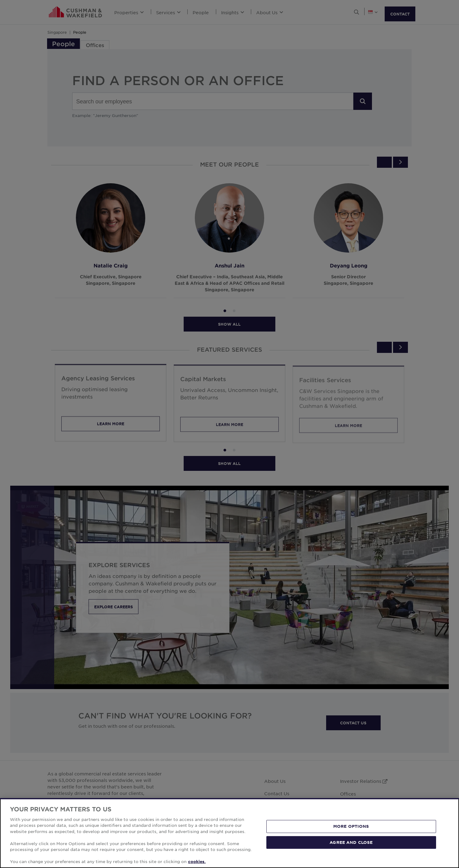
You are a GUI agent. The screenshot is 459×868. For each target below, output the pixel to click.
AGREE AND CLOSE (351, 842)
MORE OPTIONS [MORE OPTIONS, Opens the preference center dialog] (351, 826)
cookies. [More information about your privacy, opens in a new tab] (197, 861)
